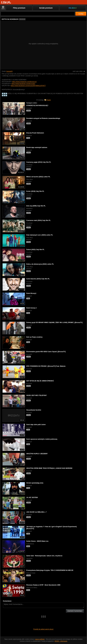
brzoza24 (9, 71)
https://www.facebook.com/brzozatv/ (23, 84)
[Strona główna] (6, 2)
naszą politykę (40, 639)
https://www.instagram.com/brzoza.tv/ (24, 82)
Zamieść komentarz (75, 611)
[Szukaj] (38, 14)
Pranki (49, 100)
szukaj (81, 14)
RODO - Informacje (61, 641)
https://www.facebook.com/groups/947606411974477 (28, 86)
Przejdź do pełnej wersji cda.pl (43, 629)
